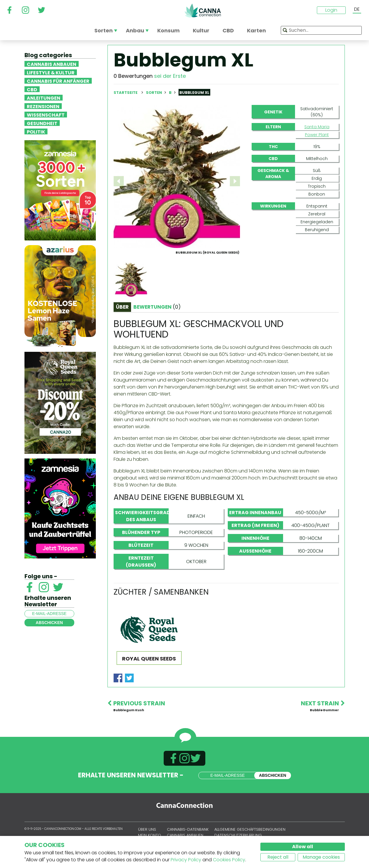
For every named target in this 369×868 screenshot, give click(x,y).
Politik (36, 131)
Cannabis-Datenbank (188, 829)
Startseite (126, 93)
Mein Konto (150, 835)
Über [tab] (122, 307)
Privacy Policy (186, 860)
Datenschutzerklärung (238, 835)
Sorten (154, 93)
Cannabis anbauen (52, 64)
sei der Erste (170, 76)
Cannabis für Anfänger (58, 81)
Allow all (303, 847)
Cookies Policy (229, 860)
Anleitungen (44, 98)
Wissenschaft (46, 115)
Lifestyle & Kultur (51, 72)
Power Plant (317, 135)
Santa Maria (317, 127)
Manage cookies (321, 857)
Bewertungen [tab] (157, 307)
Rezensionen (43, 106)
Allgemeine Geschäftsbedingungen (250, 829)
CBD (32, 89)
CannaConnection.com (203, 10)
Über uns (147, 829)
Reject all (278, 857)
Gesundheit (42, 123)
